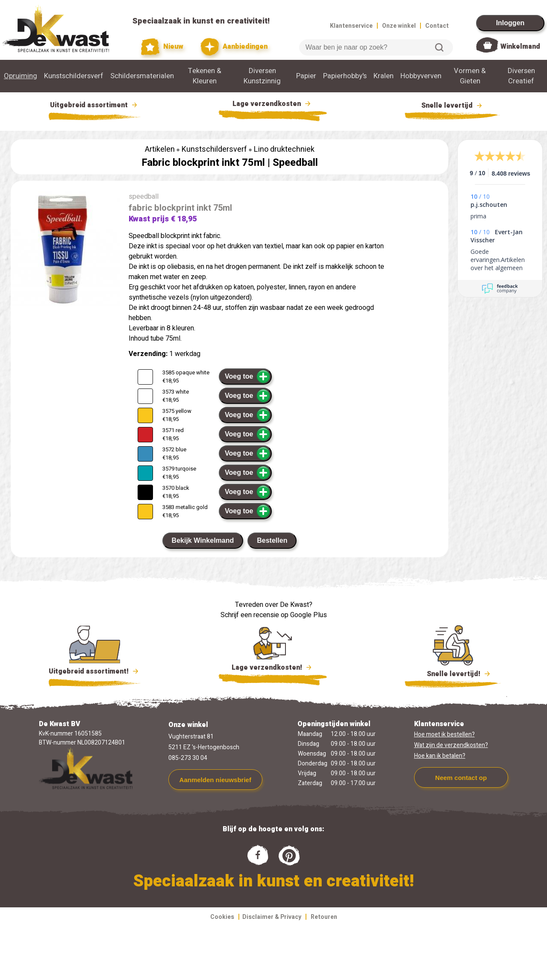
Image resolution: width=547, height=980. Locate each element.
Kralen (384, 76)
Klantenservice (351, 26)
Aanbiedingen (234, 47)
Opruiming (21, 76)
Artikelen (160, 149)
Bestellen (272, 540)
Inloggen (510, 23)
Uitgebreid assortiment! (95, 671)
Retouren (324, 917)
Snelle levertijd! (453, 673)
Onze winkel (399, 26)
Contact (437, 26)
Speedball (295, 163)
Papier (306, 76)
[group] (65, 251)
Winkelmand (520, 47)
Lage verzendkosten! (273, 669)
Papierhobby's (345, 76)
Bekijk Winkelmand (203, 540)
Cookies (222, 917)
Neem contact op (461, 778)
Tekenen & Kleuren (205, 76)
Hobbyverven (421, 76)
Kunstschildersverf (74, 76)
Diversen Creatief (521, 76)
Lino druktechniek (284, 149)
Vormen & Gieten (470, 76)
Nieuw (162, 47)
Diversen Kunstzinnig (262, 76)
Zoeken (439, 47)
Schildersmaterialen (142, 76)
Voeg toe (248, 377)
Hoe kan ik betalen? (440, 756)
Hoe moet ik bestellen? (444, 734)
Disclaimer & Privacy (272, 917)
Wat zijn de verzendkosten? (451, 745)
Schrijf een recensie (250, 615)
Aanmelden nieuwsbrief (215, 780)
